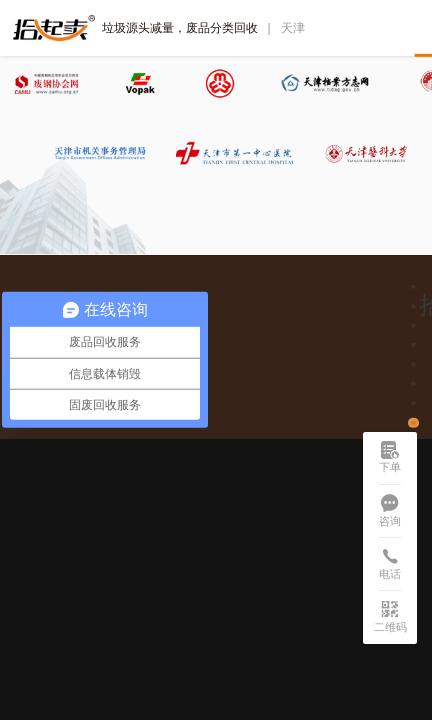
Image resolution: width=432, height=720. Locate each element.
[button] (413, 287)
